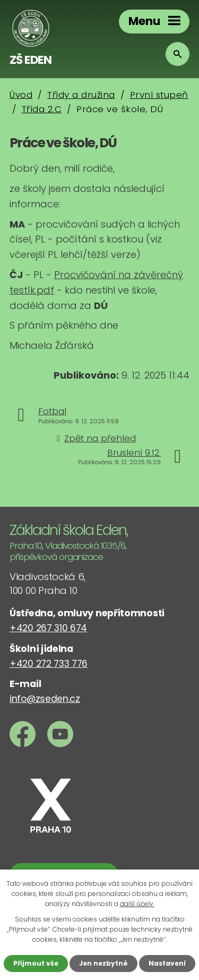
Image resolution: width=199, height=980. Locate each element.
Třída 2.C (42, 109)
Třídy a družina (81, 95)
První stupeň (159, 95)
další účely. (137, 904)
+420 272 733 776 (49, 664)
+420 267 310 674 (48, 628)
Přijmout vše (36, 963)
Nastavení (167, 963)
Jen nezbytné (103, 963)
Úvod (21, 95)
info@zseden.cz (45, 699)
